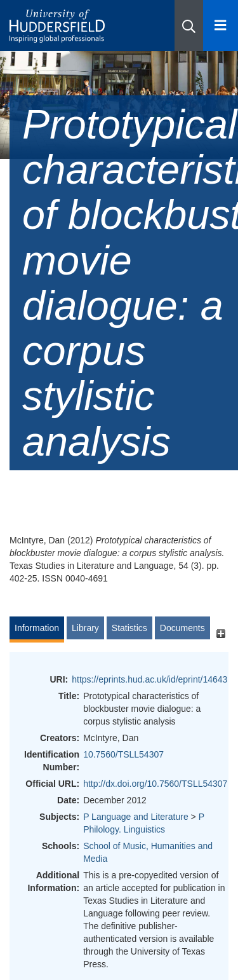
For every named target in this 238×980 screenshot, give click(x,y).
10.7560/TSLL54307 (123, 754)
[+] (221, 634)
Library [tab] (85, 628)
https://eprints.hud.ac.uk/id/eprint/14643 (149, 679)
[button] (189, 25)
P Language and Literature (136, 817)
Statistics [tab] (129, 628)
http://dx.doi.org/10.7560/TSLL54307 (155, 784)
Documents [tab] (182, 628)
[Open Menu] (221, 25)
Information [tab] (37, 628)
